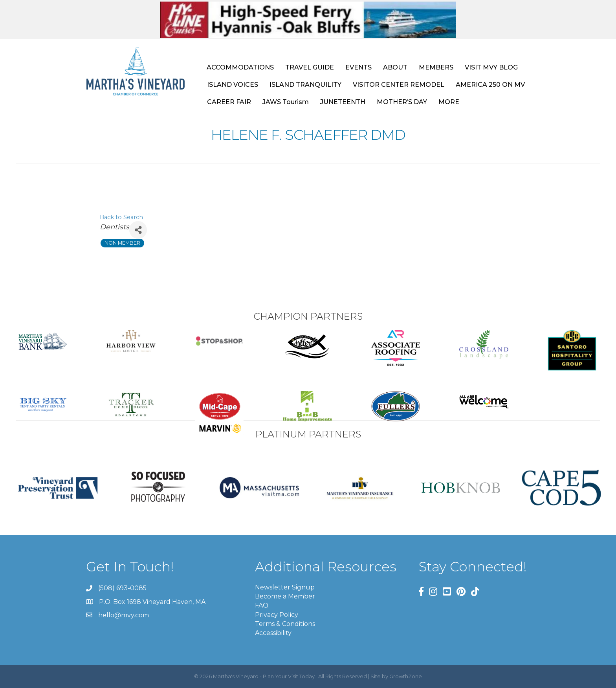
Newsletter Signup (285, 587)
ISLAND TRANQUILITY (305, 85)
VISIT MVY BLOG (491, 67)
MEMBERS (436, 67)
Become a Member (285, 596)
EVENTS (358, 67)
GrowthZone (406, 676)
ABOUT (395, 67)
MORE (449, 102)
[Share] (138, 230)
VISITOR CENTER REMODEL (399, 85)
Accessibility (273, 633)
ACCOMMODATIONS (240, 67)
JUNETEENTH (343, 102)
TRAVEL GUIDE (310, 67)
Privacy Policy (277, 615)
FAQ (262, 605)
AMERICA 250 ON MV (490, 85)
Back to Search (121, 217)
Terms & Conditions (285, 624)
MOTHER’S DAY (402, 102)
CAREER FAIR (229, 102)
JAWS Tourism (286, 102)
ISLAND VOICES (233, 85)
